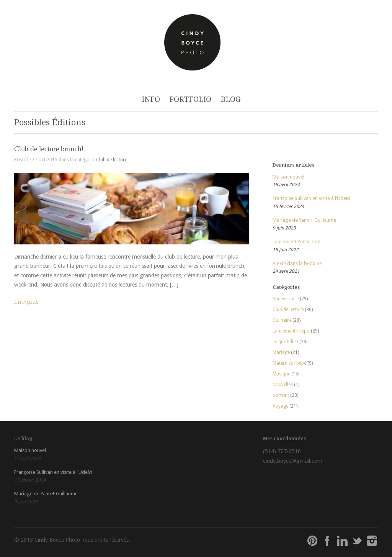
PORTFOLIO (190, 99)
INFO (151, 99)
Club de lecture (112, 160)
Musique (281, 374)
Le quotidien (285, 342)
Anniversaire (286, 299)
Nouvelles (283, 385)
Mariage (281, 352)
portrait (281, 395)
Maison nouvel (288, 177)
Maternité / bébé (289, 363)
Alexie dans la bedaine (297, 263)
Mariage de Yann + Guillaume (304, 220)
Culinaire (282, 320)
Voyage (280, 406)
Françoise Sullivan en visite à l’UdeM (311, 198)
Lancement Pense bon (296, 242)
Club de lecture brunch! (49, 149)
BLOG (231, 99)
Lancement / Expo (291, 331)
